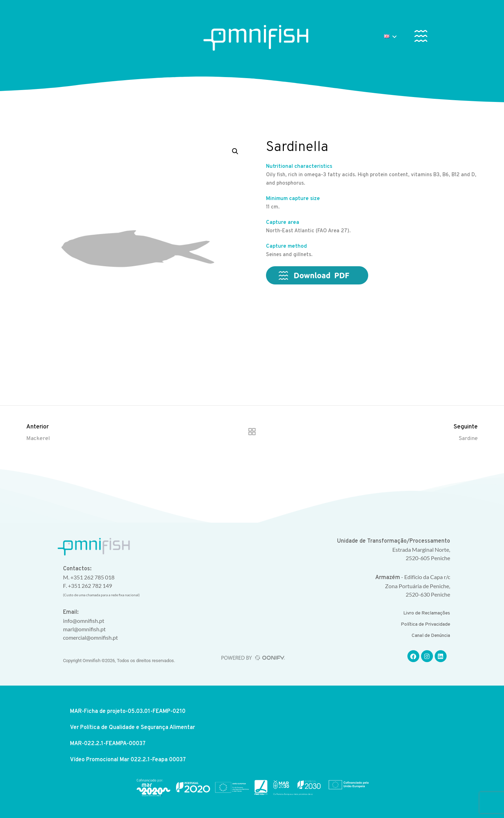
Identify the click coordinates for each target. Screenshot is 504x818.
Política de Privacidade (425, 624)
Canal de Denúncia (431, 636)
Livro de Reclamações (427, 613)
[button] (421, 37)
